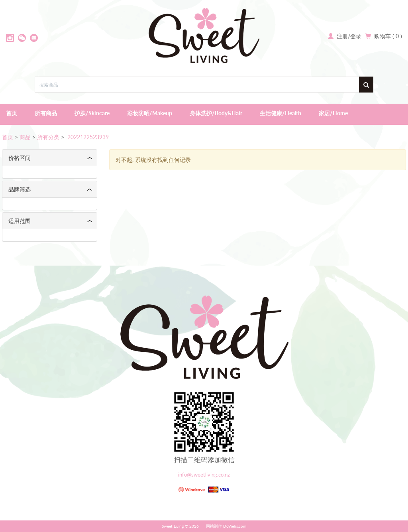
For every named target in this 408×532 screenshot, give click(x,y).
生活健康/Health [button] (280, 113)
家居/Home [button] (333, 113)
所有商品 (46, 113)
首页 (12, 113)
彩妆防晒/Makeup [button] (150, 113)
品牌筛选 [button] (20, 189)
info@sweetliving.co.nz (204, 475)
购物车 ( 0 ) (388, 36)
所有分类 (48, 137)
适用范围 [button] (20, 221)
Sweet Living (173, 526)
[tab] (50, 158)
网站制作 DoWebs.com (226, 526)
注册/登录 (348, 36)
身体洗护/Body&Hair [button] (216, 113)
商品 (25, 137)
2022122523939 (87, 137)
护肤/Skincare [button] (92, 113)
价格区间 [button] (20, 158)
